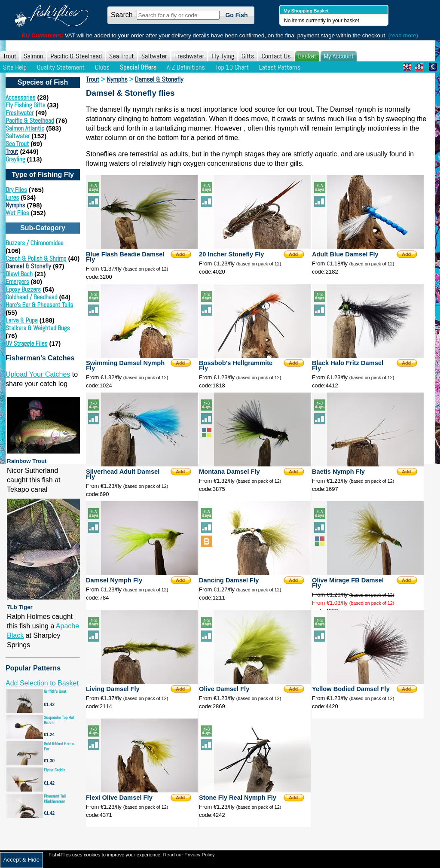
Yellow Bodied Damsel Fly (351, 689)
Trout (10, 56)
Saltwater (154, 56)
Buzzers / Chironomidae (35, 243)
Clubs (102, 67)
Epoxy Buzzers (23, 289)
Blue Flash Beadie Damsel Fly (125, 257)
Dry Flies (16, 190)
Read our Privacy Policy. (189, 855)
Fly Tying (223, 56)
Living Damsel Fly (113, 689)
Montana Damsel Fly (229, 472)
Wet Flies (17, 213)
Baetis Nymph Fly (338, 472)
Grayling (15, 159)
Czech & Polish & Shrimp (36, 258)
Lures (12, 197)
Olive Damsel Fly (224, 689)
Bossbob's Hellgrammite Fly (236, 365)
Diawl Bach (19, 274)
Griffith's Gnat (55, 691)
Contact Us (276, 56)
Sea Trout (122, 56)
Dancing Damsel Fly (229, 580)
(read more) (403, 35)
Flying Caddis (55, 770)
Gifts (248, 56)
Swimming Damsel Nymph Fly (125, 365)
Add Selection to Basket (42, 683)
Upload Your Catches (38, 374)
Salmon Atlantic (25, 128)
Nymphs (15, 205)
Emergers (17, 282)
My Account (339, 56)
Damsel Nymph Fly (114, 580)
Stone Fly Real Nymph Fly (238, 798)
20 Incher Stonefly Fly (232, 254)
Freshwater (189, 56)
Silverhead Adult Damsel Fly (123, 474)
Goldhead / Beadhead (31, 297)
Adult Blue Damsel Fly (345, 254)
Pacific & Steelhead (76, 56)
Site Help (15, 67)
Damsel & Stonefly (28, 266)
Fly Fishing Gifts (25, 105)
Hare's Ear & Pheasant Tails (39, 305)
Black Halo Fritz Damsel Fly (348, 365)
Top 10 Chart (232, 67)
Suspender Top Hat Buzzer (59, 720)
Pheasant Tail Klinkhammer (55, 799)
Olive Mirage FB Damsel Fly (348, 583)
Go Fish (236, 15)
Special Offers (138, 67)
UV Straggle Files (26, 343)
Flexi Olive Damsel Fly (119, 798)
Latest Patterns (280, 67)
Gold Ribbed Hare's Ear (59, 746)
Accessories (20, 97)
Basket (307, 56)
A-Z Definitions (186, 67)
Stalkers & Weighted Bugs (38, 328)
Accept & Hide (21, 860)
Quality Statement (61, 67)
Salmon (33, 56)
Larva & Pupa (22, 320)
